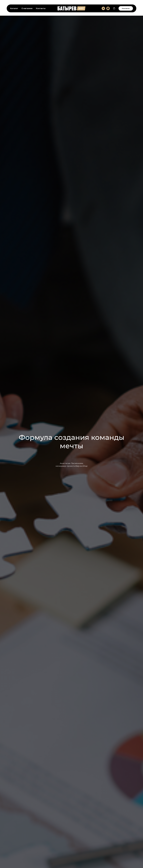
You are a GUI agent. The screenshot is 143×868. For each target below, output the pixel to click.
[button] (114, 8)
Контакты (41, 8)
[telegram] (103, 8)
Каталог (14, 8)
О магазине (27, 8)
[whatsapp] (108, 8)
